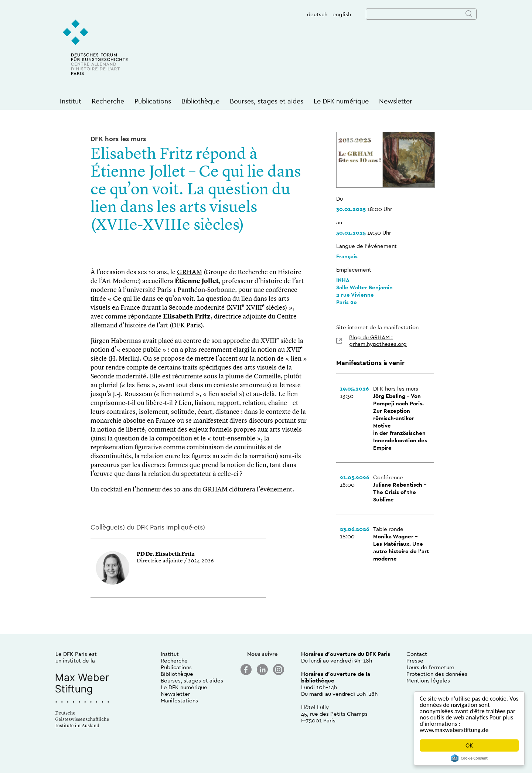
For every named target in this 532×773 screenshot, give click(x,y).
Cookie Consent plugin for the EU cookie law (469, 758)
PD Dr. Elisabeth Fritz (166, 554)
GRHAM (190, 272)
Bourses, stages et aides (267, 101)
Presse (415, 660)
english (342, 14)
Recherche (108, 101)
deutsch (317, 14)
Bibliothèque (200, 101)
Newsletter (396, 101)
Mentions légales (428, 680)
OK (469, 745)
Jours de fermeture (430, 667)
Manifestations (179, 700)
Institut (71, 101)
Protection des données (437, 674)
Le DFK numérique (341, 101)
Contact (417, 654)
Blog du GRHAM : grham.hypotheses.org (378, 340)
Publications (153, 101)
